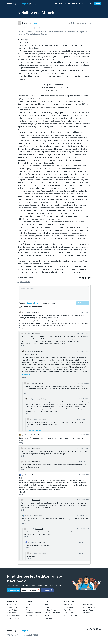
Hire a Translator (13, 618)
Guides (47, 607)
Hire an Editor (12, 607)
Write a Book (68, 607)
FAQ (9, 635)
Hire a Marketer (13, 613)
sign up (29, 303)
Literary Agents (88, 610)
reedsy (18, 630)
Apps (33, 4)
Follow (35, 23)
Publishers (87, 613)
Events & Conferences (53, 613)
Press (28, 610)
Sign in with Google (31, 590)
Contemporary (30, 28)
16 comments (84, 23)
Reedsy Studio (69, 605)
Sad (38, 28)
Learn (75, 3)
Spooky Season (41, 34)
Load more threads (35, 430)
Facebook (47, 590)
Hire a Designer (13, 610)
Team (28, 607)
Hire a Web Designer (14, 621)
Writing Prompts (89, 607)
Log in (98, 3)
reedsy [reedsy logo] (18, 3)
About (28, 605)
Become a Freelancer (34, 613)
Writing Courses (51, 610)
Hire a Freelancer (13, 605)
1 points (27, 448)
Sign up (89, 3)
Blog (47, 605)
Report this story (24, 282)
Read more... (27, 375)
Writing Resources (70, 615)
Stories (67, 3)
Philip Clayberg (35, 312)
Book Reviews (88, 605)
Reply (21, 328)
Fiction (20, 28)
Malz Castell (36, 334)
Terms (13, 635)
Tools (81, 3)
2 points (26, 312)
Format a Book (69, 613)
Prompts (59, 3)
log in (36, 303)
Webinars (48, 615)
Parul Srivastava (36, 435)
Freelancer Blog (51, 618)
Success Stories (32, 615)
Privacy (20, 635)
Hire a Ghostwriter (14, 615)
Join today (14, 590)
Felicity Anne (35, 475)
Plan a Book (68, 610)
